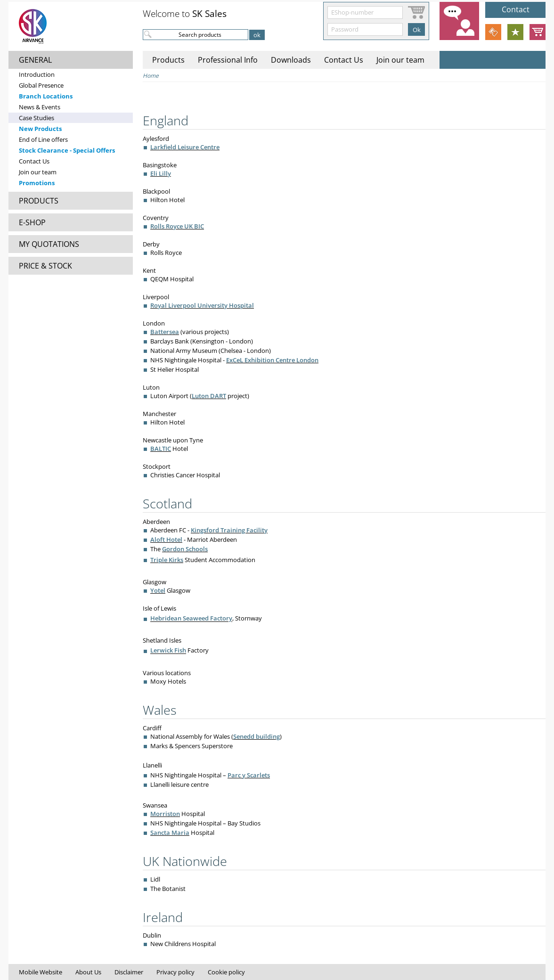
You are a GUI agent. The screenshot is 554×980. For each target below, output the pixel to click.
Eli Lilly (161, 173)
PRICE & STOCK (45, 266)
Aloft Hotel (166, 539)
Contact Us (34, 161)
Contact (516, 9)
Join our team (38, 172)
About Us (88, 972)
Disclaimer (129, 972)
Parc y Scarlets (249, 775)
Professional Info (228, 60)
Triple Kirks (167, 560)
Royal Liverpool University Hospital (202, 305)
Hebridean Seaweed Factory (191, 619)
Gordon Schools (185, 549)
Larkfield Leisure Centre (185, 147)
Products (168, 60)
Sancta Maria (170, 833)
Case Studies (37, 118)
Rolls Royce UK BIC (177, 226)
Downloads (291, 60)
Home (151, 76)
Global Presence (41, 85)
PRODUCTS (39, 201)
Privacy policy (175, 972)
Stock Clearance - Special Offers (67, 150)
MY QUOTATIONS (49, 244)
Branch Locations (46, 96)
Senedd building (257, 736)
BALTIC (161, 449)
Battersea (165, 332)
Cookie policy (226, 972)
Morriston (165, 814)
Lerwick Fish (168, 651)
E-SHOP (32, 222)
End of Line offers (43, 139)
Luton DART (209, 396)
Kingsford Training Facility (229, 530)
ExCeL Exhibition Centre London (272, 360)
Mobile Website (41, 972)
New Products (40, 129)
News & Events (40, 107)
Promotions (37, 183)
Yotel (158, 590)
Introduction (37, 74)
